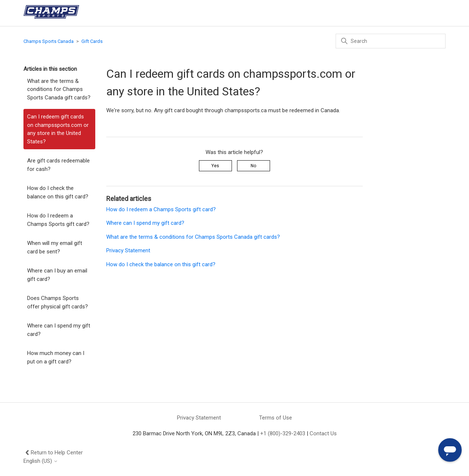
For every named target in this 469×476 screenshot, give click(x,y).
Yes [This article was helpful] (215, 166)
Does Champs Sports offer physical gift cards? (58, 302)
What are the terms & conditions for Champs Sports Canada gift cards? (59, 89)
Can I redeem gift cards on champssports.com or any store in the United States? (58, 129)
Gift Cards (92, 41)
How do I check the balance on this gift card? (58, 192)
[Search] (391, 41)
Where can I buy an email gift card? (57, 275)
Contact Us (323, 433)
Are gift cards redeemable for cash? (58, 165)
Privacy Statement (128, 250)
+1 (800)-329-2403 (283, 433)
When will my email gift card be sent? (55, 247)
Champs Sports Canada (49, 41)
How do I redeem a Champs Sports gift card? (58, 220)
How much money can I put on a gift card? (56, 357)
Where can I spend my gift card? (59, 330)
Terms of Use (276, 418)
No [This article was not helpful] (253, 166)
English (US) (41, 461)
